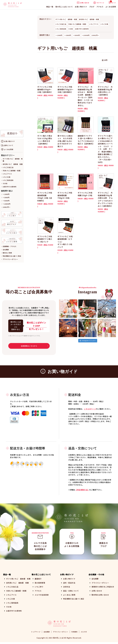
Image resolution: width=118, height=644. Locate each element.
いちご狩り (39, 587)
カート (112, 3)
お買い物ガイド (81, 7)
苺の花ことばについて (64, 7)
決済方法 (67, 587)
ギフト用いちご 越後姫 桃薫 (66, 19)
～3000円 (6, 197)
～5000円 (6, 201)
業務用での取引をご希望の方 (103, 587)
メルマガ (84, 634)
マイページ (99, 3)
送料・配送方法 (69, 583)
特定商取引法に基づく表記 (12, 256)
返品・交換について (71, 591)
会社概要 (6, 250)
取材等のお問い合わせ (100, 594)
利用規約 (74, 634)
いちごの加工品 (8, 167)
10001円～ (7, 207)
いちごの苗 (7, 177)
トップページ (36, 634)
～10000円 (7, 204)
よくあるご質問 (69, 594)
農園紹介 (38, 579)
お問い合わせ (83, 3)
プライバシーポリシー (10, 259)
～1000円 (6, 194)
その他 (5, 183)
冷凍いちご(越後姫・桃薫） (12, 171)
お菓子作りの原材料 (10, 187)
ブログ (92, 7)
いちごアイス (7, 174)
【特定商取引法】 (82, 490)
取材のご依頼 (7, 253)
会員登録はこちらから (29, 346)
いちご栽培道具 (8, 180)
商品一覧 (50, 7)
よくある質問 (111, 7)
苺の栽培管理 (40, 583)
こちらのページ (90, 409)
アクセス (100, 7)
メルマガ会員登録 (42, 594)
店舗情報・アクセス (10, 246)
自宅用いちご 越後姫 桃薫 (13, 164)
